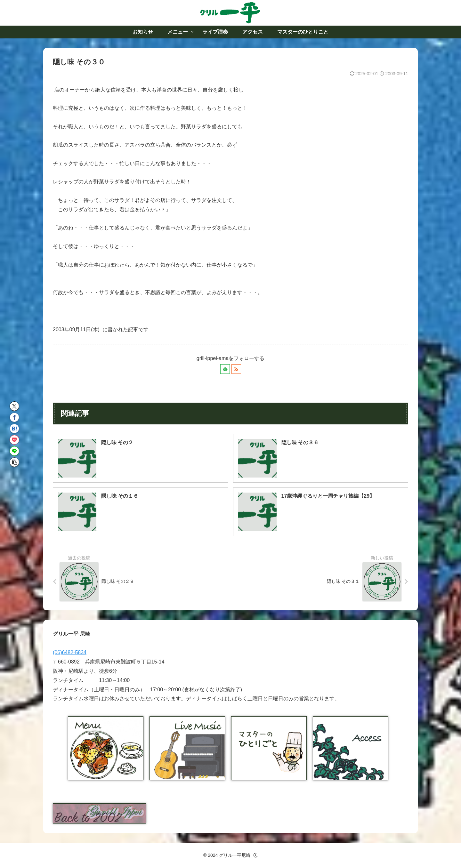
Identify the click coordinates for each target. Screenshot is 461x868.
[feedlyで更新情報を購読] (225, 369)
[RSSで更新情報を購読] (236, 369)
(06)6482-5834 (70, 652)
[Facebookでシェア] (14, 417)
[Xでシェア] (14, 406)
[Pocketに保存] (14, 440)
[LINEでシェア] (14, 451)
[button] (14, 462)
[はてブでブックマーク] (14, 429)
